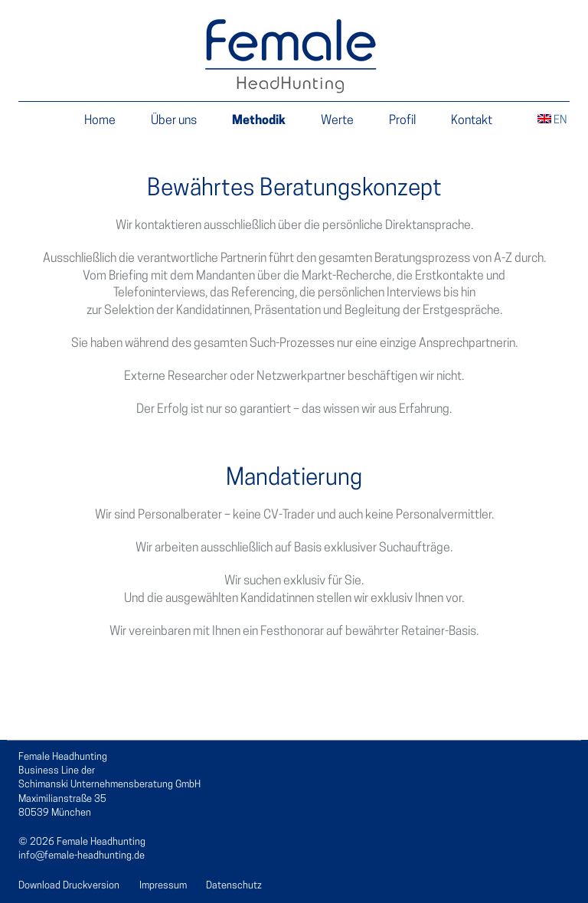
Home (100, 121)
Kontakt (472, 121)
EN (552, 121)
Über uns (174, 121)
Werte (337, 121)
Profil (402, 121)
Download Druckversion (69, 886)
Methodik (259, 121)
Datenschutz (234, 886)
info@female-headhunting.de (82, 856)
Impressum (163, 886)
